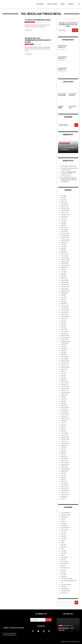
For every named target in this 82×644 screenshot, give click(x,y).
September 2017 (65, 418)
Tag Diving (64, 576)
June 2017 (64, 425)
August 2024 (64, 242)
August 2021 (64, 319)
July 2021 (63, 321)
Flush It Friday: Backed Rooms (69, 166)
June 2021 (64, 323)
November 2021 (65, 312)
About (63, 4)
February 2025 (65, 229)
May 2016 (63, 452)
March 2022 (64, 304)
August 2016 (64, 446)
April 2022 (64, 302)
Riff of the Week (65, 568)
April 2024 (64, 251)
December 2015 (65, 463)
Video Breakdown (65, 591)
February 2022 (65, 306)
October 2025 (64, 212)
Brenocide (39, 22)
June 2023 (64, 272)
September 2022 (65, 291)
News (62, 549)
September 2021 (65, 316)
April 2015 (64, 480)
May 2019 (63, 376)
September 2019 (65, 367)
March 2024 (64, 253)
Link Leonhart (39, 44)
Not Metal (63, 551)
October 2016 (64, 441)
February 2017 (65, 433)
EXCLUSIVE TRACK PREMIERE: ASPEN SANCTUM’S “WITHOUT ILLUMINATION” (69, 180)
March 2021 (64, 329)
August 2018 (64, 395)
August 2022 (64, 293)
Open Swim (64, 553)
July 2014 (63, 499)
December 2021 (65, 310)
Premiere (63, 559)
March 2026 (64, 202)
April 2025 (64, 225)
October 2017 (64, 416)
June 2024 (64, 246)
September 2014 (65, 495)
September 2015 (65, 469)
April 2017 (64, 429)
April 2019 (64, 378)
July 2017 (63, 422)
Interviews (64, 534)
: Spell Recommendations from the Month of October (38, 40)
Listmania (62, 143)
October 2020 (64, 340)
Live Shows (64, 538)
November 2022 (65, 287)
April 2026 (64, 200)
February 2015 (65, 484)
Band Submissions (66, 513)
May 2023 (63, 274)
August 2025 (64, 217)
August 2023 (64, 268)
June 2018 (64, 399)
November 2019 (65, 363)
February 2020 (65, 357)
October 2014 (64, 492)
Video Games (64, 593)
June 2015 (64, 475)
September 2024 (65, 240)
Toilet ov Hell (69, 642)
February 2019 (65, 382)
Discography (64, 525)
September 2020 (65, 342)
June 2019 (64, 374)
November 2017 (65, 414)
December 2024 (65, 234)
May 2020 (63, 350)
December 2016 (65, 437)
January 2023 (64, 282)
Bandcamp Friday (65, 515)
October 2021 (64, 314)
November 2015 (65, 465)
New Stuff (64, 547)
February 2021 (65, 331)
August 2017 (64, 420)
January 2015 (64, 486)
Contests (63, 519)
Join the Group (52, 4)
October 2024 (64, 238)
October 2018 (64, 391)
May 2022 (63, 299)
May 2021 (63, 325)
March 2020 (64, 355)
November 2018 (65, 388)
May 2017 (63, 427)
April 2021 (64, 327)
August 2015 (64, 471)
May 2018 (63, 401)
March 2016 (64, 456)
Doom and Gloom (65, 528)
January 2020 (64, 359)
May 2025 (63, 223)
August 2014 (64, 497)
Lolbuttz (27, 22)
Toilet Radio (64, 587)
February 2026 (65, 204)
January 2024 (64, 257)
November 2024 (65, 236)
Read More (28, 30)
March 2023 (64, 278)
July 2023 (63, 270)
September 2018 (65, 393)
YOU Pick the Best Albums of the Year (63, 70)
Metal (27, 44)
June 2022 (64, 297)
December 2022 (65, 285)
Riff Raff (63, 570)
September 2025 (65, 215)
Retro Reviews (65, 564)
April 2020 (64, 352)
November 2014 (65, 490)
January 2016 (64, 461)
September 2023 (65, 265)
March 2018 (64, 405)
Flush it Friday (64, 530)
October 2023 (64, 263)
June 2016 (64, 450)
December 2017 (65, 412)
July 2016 (63, 448)
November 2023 (65, 261)
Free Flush (64, 532)
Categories (40, 4)
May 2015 (63, 477)
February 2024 (65, 255)
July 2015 (63, 473)
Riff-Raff (63, 572)
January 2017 (64, 435)
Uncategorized (65, 589)
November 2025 (65, 210)
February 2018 (65, 408)
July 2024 (63, 244)
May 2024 (63, 248)
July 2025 (63, 219)
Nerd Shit (63, 545)
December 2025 (65, 208)
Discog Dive (64, 523)
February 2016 (65, 458)
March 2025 (64, 227)
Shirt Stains (64, 574)
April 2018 (64, 403)
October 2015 (64, 467)
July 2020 (63, 346)
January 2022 (64, 308)
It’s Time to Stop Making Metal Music (38, 20)
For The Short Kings (66, 176)
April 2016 (64, 454)
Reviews (31, 44)
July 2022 (63, 295)
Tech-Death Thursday (67, 578)
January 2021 (64, 333)
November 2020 (65, 338)
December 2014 (65, 488)
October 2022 (64, 289)
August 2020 (64, 344)
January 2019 (64, 384)
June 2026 (64, 196)
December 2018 (65, 386)
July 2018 (63, 397)
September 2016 (65, 444)
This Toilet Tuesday (66, 584)
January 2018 (64, 410)
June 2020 (64, 348)
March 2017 (64, 431)
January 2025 (64, 232)
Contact (71, 4)
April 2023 (64, 276)
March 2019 (64, 380)
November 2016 (65, 439)
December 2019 (65, 361)
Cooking (63, 521)
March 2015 (64, 482)
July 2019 (63, 372)
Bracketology (64, 517)
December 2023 (65, 259)
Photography (64, 557)
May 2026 (63, 198)
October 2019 (64, 365)
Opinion (33, 22)
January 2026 (64, 206)
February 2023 (65, 280)
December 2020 (65, 335)
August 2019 (64, 369)
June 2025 (64, 221)
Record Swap (64, 562)
